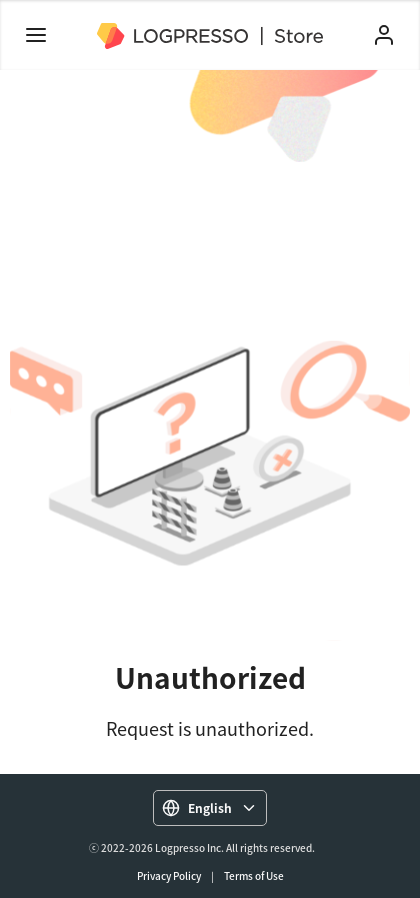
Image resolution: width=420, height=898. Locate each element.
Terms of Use (254, 875)
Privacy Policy (169, 875)
